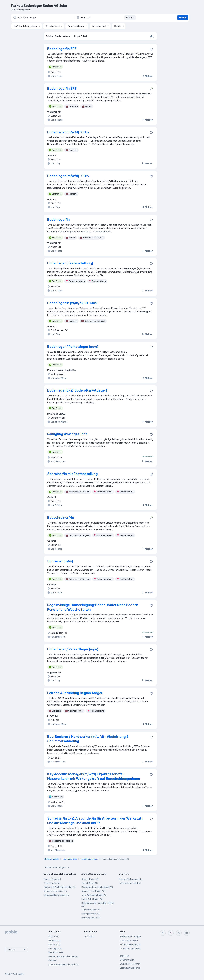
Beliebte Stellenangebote (131, 879)
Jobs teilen (89, 937)
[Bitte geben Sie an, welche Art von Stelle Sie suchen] (42, 18)
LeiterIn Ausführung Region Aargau (75, 693)
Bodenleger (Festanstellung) (70, 263)
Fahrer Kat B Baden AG (92, 899)
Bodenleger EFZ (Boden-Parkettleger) (77, 390)
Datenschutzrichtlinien (130, 948)
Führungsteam (55, 948)
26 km (130, 18)
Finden (183, 18)
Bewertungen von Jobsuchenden (63, 956)
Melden (147, 76)
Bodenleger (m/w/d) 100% (68, 132)
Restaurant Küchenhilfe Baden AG (60, 887)
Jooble (21, 974)
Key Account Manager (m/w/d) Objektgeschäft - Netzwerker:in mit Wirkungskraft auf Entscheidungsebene (94, 776)
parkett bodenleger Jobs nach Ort (64, 964)
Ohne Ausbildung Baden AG (56, 895)
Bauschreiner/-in (61, 518)
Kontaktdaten (55, 944)
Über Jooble (54, 937)
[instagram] (171, 933)
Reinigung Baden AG (91, 918)
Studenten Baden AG (91, 910)
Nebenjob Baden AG (91, 914)
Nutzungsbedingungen (130, 944)
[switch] (152, 36)
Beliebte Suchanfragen (57, 868)
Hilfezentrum (54, 940)
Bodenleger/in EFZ (62, 49)
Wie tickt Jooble (56, 952)
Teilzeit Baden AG (52, 883)
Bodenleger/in (59, 220)
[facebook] (163, 933)
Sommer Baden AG (52, 879)
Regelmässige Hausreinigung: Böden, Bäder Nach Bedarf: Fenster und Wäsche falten (93, 607)
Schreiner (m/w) (60, 561)
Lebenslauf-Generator (130, 968)
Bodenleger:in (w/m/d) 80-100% (73, 303)
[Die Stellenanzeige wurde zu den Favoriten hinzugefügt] (151, 49)
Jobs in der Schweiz (129, 940)
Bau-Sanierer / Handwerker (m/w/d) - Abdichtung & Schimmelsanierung (88, 739)
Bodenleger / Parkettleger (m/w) (73, 347)
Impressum (125, 956)
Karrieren (52, 960)
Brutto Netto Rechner (130, 964)
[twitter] (179, 933)
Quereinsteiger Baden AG (55, 891)
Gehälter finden (127, 960)
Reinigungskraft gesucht (67, 434)
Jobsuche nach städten (130, 883)
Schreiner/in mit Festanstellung (73, 474)
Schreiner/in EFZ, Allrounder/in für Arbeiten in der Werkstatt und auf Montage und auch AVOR (95, 821)
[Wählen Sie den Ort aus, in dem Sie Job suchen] (106, 18)
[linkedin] (187, 933)
